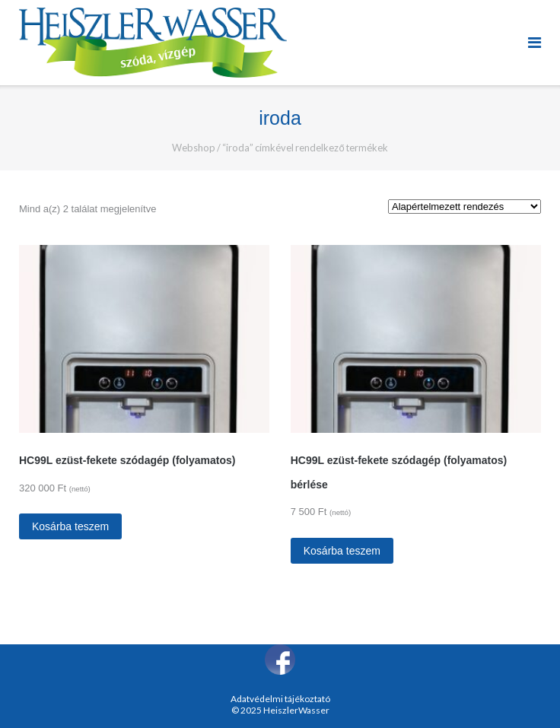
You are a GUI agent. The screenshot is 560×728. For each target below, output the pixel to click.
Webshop (194, 148)
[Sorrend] (465, 207)
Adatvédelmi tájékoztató (280, 699)
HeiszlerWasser (296, 710)
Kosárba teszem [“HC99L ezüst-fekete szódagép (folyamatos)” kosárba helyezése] (70, 526)
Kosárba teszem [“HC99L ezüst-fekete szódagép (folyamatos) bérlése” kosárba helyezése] (342, 551)
